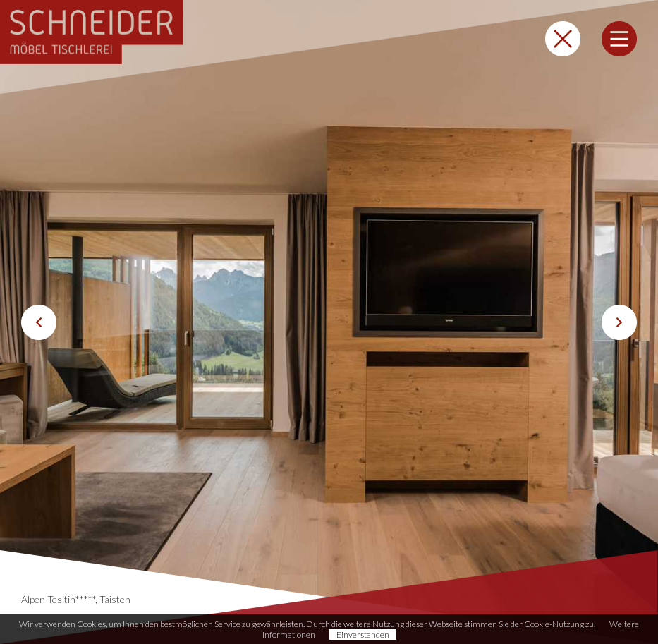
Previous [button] (39, 322)
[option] (329, 322)
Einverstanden (363, 634)
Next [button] (619, 322)
